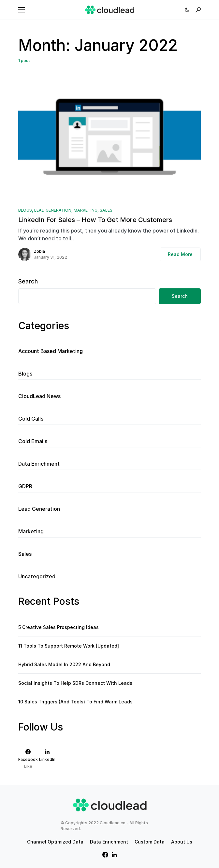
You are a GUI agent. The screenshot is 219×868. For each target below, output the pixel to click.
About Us (182, 842)
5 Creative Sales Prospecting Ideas (58, 627)
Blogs (25, 210)
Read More (180, 254)
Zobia (39, 251)
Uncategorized (37, 576)
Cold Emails (33, 441)
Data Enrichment (39, 464)
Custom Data (150, 842)
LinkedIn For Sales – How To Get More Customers (95, 220)
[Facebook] (28, 759)
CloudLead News (39, 396)
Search (28, 281)
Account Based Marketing (51, 351)
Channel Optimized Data (55, 842)
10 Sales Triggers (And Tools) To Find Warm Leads (75, 702)
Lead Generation (53, 210)
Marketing (86, 210)
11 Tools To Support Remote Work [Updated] (69, 646)
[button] (22, 10)
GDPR (25, 486)
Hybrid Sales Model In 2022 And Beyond (64, 664)
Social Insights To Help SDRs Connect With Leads (75, 683)
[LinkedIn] (47, 759)
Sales (106, 210)
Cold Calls (31, 419)
